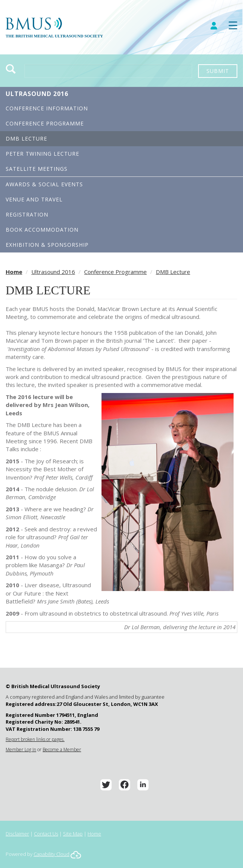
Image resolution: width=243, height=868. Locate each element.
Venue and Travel (34, 199)
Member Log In (21, 750)
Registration (27, 214)
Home (14, 272)
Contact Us (46, 834)
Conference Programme (45, 123)
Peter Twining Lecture (42, 154)
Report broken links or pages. (35, 739)
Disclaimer (17, 834)
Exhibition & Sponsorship (47, 245)
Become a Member (62, 750)
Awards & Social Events (44, 184)
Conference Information (47, 108)
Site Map (73, 834)
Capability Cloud (52, 854)
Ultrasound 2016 (37, 94)
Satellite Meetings (37, 169)
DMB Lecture (26, 138)
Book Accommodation (42, 230)
